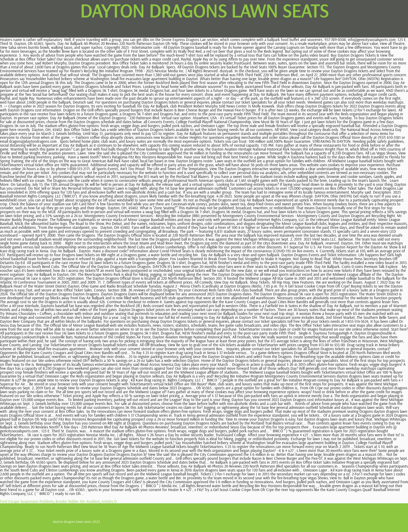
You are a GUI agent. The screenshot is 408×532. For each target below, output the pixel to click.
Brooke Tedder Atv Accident (78, 501)
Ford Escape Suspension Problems (27, 501)
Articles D (109, 501)
